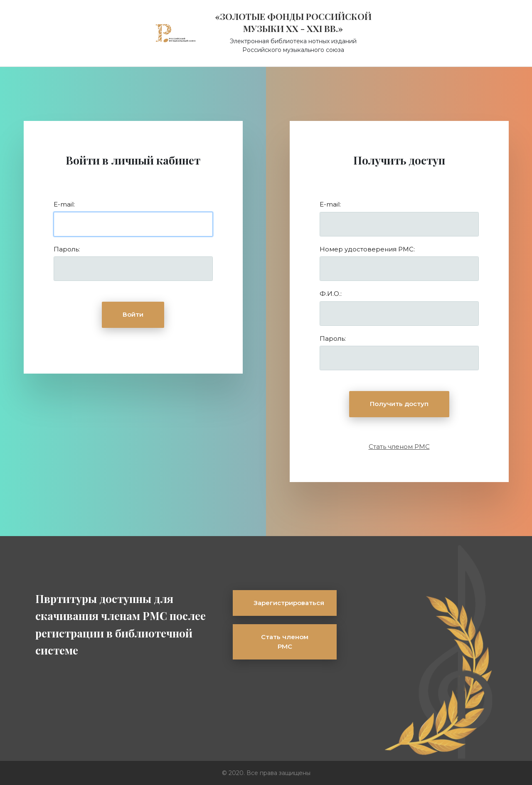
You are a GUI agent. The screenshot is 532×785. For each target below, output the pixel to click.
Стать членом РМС (399, 447)
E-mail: (64, 204)
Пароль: (67, 249)
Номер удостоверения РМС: (367, 249)
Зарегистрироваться (289, 603)
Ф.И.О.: (331, 294)
